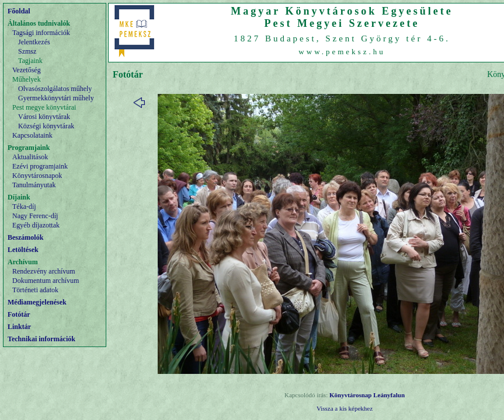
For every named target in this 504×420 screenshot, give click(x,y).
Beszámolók (25, 237)
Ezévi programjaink (40, 166)
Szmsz (27, 51)
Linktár (19, 327)
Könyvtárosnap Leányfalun (367, 395)
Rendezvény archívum (44, 271)
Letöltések (23, 250)
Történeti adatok (35, 290)
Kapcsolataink (32, 135)
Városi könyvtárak (44, 117)
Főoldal (19, 11)
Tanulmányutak (34, 185)
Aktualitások (30, 157)
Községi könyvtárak (46, 126)
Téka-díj (24, 206)
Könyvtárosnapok (37, 176)
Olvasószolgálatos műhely (55, 89)
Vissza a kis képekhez (345, 408)
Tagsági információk (41, 33)
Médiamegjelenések (37, 302)
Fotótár (19, 314)
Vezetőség (27, 70)
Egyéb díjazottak (36, 225)
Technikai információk (41, 339)
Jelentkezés (34, 42)
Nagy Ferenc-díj (35, 216)
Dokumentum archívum (46, 281)
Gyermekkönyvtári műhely (56, 98)
